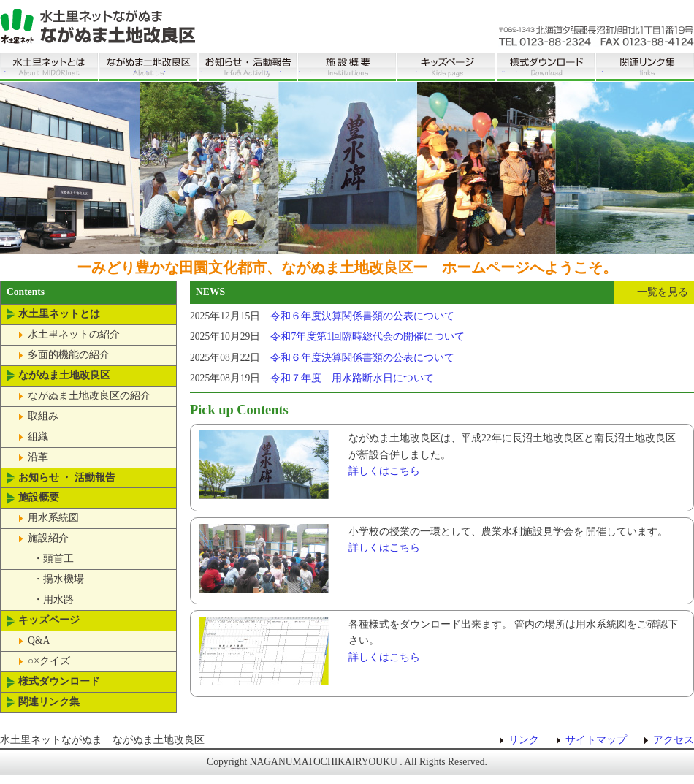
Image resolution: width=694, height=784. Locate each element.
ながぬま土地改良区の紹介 (89, 396)
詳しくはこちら (384, 471)
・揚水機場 (58, 579)
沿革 (38, 457)
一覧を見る (663, 292)
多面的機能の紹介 (69, 355)
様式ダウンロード (546, 63)
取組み (43, 416)
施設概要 (347, 63)
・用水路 (53, 600)
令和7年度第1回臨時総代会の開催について (367, 336)
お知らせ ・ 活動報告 (248, 63)
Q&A (39, 640)
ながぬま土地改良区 (148, 63)
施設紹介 (48, 538)
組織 (38, 437)
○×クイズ (49, 661)
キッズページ (446, 63)
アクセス (674, 740)
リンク (524, 740)
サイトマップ (596, 740)
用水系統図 (53, 518)
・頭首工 (53, 559)
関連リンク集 (645, 63)
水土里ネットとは (49, 63)
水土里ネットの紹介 (74, 334)
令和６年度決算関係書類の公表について (362, 316)
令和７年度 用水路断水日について (352, 378)
